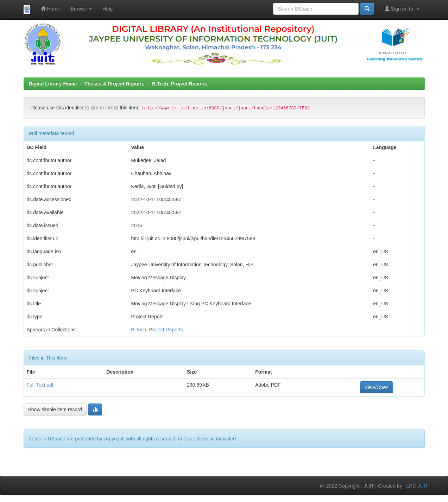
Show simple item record (55, 409)
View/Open (377, 387)
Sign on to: (402, 9)
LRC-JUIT (417, 486)
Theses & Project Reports (114, 84)
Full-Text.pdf (40, 385)
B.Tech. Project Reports (180, 84)
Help (108, 9)
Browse (81, 9)
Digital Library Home (53, 84)
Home (51, 9)
